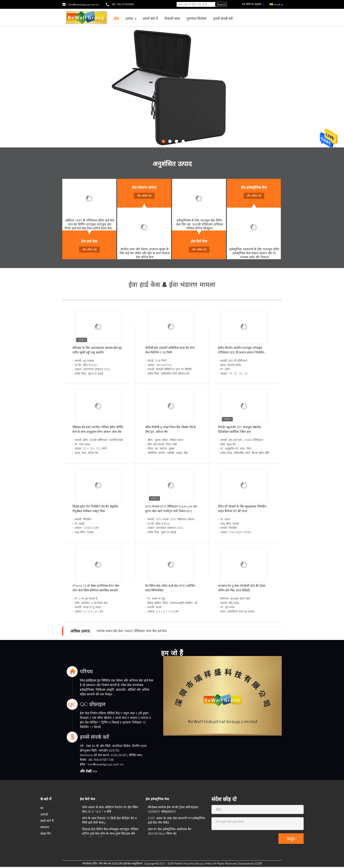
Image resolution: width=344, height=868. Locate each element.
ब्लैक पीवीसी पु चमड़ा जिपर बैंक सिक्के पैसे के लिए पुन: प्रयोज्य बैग (171, 429)
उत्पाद (129, 18)
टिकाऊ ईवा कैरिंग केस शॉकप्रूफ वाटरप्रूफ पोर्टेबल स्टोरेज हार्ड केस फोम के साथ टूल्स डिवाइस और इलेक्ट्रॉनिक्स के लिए (110, 832)
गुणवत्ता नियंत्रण (197, 18)
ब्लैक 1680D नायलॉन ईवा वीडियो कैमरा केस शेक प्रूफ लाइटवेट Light (137, 631)
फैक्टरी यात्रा (172, 18)
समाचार (45, 827)
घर (42, 808)
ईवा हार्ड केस (89, 241)
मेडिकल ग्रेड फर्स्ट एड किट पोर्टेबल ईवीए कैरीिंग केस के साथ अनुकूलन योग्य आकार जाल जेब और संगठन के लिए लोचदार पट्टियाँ (98, 429)
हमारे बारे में (150, 18)
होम (116, 18)
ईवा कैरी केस (199, 241)
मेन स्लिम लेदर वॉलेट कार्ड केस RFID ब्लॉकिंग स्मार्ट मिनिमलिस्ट (170, 588)
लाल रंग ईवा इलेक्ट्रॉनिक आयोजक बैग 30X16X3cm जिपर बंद (170, 831)
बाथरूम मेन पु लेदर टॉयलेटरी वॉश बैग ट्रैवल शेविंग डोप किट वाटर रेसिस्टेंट (242, 588)
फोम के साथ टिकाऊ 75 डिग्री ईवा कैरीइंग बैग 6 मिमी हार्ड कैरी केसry (109, 820)
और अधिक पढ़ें (89, 249)
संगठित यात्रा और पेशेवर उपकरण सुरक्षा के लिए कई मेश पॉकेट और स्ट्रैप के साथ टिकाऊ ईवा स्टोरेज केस (145, 253)
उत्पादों (44, 814)
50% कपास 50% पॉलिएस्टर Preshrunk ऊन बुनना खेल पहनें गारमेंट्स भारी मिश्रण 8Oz (171, 509)
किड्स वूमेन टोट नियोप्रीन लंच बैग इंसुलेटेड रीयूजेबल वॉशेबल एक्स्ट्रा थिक (95, 509)
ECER (259, 863)
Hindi (278, 5)
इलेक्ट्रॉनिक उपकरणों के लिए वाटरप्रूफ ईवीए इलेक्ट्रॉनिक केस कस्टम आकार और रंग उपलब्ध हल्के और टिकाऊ (254, 253)
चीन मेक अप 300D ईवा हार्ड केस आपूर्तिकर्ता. (121, 863)
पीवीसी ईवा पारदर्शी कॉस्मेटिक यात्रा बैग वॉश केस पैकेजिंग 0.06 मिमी (170, 350)
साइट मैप (46, 833)
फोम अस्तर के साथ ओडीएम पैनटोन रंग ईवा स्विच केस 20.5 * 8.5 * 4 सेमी (110, 809)
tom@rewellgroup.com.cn (84, 5)
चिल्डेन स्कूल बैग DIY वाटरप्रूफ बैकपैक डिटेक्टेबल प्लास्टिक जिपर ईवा (240, 429)
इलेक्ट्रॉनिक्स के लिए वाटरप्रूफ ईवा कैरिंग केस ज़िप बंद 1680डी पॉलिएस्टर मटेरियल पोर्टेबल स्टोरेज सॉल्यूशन (200, 224)
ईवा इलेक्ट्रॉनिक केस (254, 187)
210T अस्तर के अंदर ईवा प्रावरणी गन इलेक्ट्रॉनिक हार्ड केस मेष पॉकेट (176, 820)
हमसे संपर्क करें (223, 18)
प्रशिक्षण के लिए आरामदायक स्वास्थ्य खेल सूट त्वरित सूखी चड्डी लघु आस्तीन (97, 350)
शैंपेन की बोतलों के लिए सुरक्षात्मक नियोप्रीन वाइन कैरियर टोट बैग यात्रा (242, 509)
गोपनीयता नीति (90, 863)
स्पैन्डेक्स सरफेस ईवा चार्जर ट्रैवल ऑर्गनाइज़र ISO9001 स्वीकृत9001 (173, 809)
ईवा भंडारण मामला (144, 187)
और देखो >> (89, 771)
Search (221, 5)
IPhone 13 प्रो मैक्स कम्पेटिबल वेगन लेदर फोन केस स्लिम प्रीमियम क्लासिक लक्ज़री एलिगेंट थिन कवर (96, 588)
